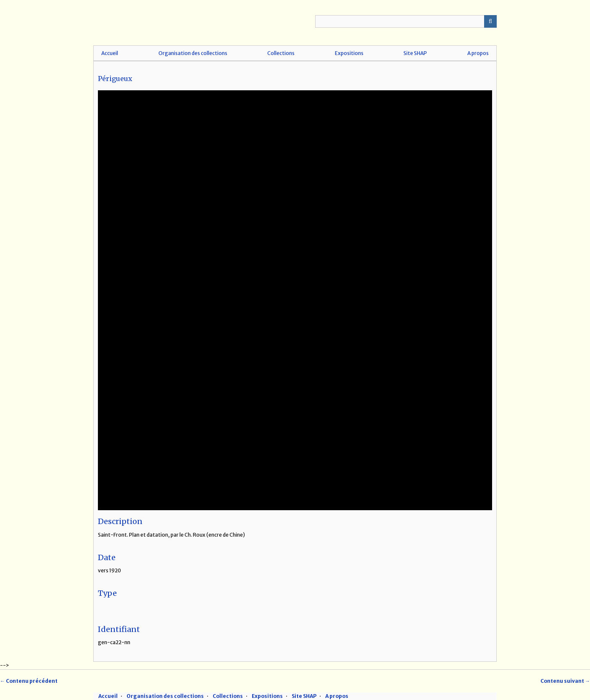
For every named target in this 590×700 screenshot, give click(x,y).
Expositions (349, 53)
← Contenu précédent (29, 681)
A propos (478, 53)
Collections (281, 53)
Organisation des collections (193, 53)
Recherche (490, 21)
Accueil (110, 53)
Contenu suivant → (565, 681)
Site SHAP (415, 53)
